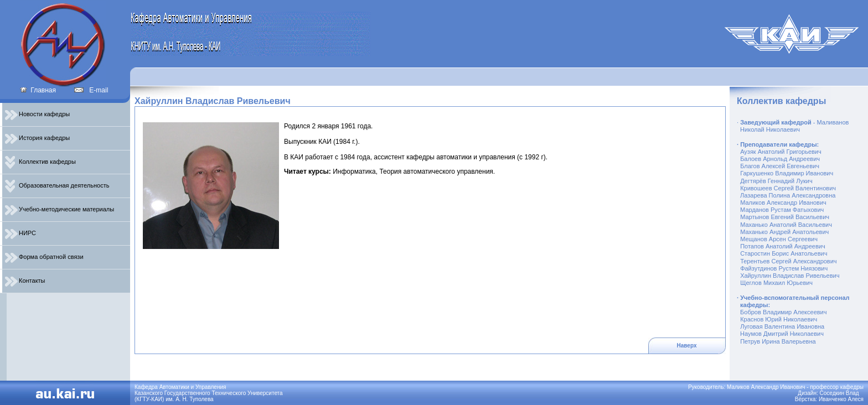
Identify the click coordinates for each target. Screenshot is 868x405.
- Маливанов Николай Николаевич (793, 126)
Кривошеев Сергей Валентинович (788, 188)
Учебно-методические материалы (60, 209)
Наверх (687, 346)
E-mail (91, 90)
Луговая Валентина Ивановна (782, 326)
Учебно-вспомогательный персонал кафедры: (793, 301)
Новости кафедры (37, 114)
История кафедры (37, 138)
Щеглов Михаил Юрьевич (776, 283)
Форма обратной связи (44, 257)
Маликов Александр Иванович (783, 202)
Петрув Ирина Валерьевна (778, 341)
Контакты (25, 281)
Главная (38, 90)
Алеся (856, 399)
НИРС (20, 233)
